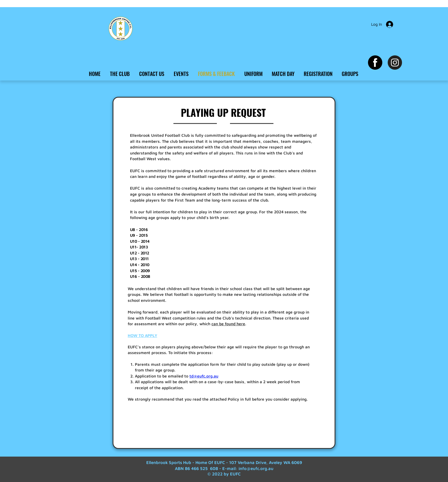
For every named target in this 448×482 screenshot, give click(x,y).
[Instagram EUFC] (395, 63)
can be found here (228, 324)
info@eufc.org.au (256, 468)
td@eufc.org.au (204, 376)
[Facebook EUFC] (375, 63)
